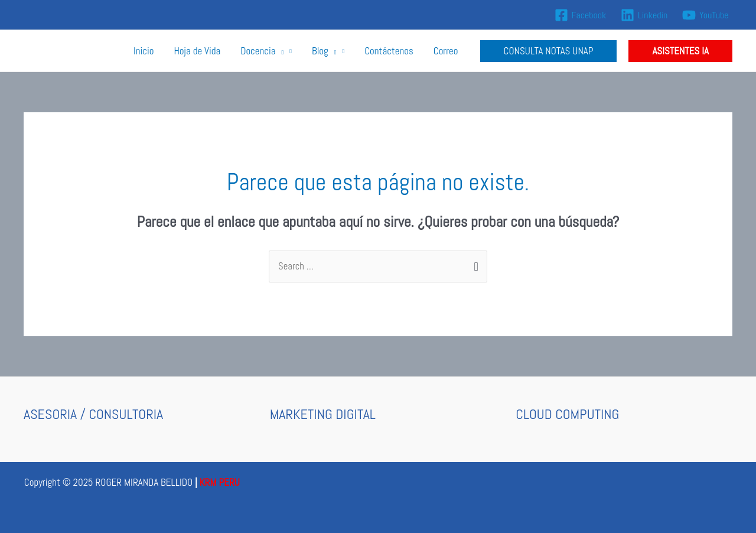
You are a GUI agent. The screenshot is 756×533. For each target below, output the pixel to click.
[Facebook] (580, 15)
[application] (279, 51)
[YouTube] (706, 15)
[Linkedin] (644, 15)
